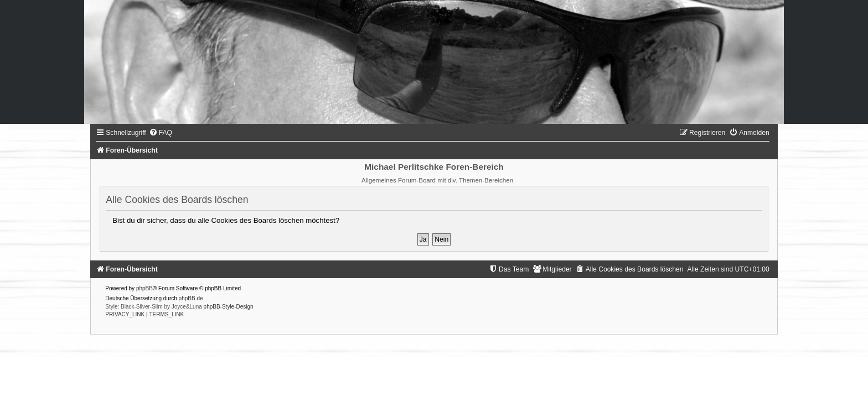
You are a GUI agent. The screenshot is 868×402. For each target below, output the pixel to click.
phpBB (144, 288)
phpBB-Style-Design (229, 307)
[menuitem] (161, 133)
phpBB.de (191, 298)
